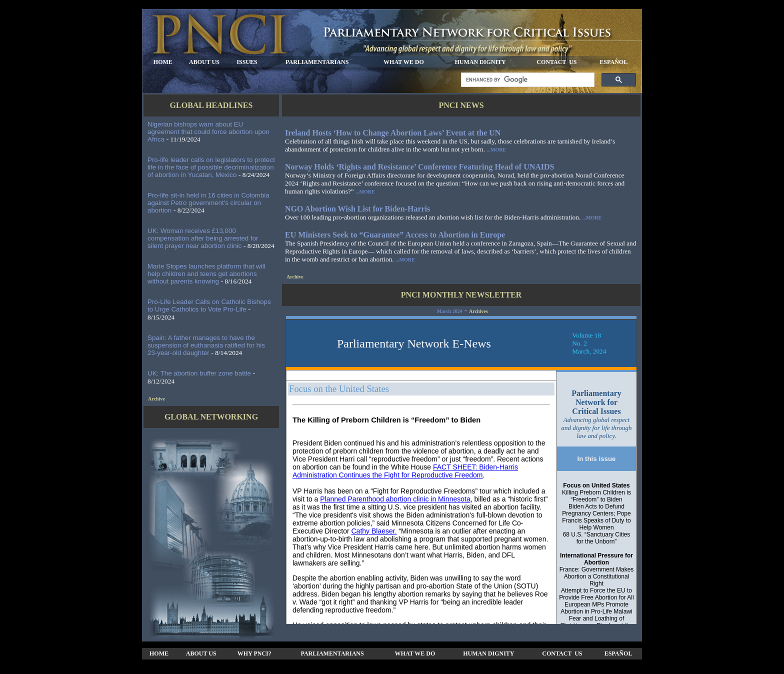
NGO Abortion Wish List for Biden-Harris (357, 209)
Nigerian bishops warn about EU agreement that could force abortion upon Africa (208, 132)
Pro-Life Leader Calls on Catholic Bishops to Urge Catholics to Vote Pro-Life (209, 305)
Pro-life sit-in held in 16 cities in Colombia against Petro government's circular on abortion (208, 203)
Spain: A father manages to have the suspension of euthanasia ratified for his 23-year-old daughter (206, 345)
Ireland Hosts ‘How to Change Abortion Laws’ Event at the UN (393, 133)
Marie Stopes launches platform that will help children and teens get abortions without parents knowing (206, 274)
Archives (478, 311)
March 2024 (449, 311)
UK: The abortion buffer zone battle (199, 373)
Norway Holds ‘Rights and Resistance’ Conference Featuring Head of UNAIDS (420, 167)
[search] (527, 80)
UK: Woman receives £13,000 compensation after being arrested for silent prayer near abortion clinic (203, 238)
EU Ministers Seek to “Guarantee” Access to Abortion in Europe (395, 235)
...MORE (496, 150)
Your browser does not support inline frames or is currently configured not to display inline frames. (461, 470)
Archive (156, 399)
